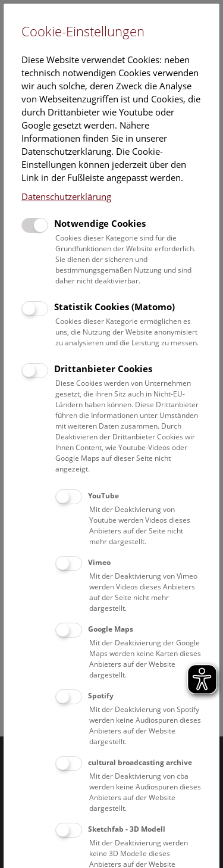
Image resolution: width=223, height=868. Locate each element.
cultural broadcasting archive (140, 762)
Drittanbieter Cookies (103, 369)
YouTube (103, 496)
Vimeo (99, 562)
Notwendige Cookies (100, 223)
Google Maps (111, 629)
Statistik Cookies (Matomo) (114, 307)
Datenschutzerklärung (66, 196)
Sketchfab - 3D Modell (127, 829)
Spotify (101, 696)
